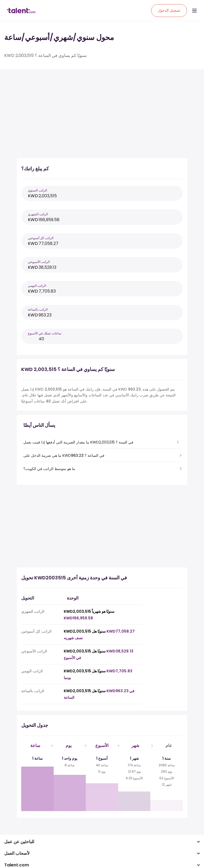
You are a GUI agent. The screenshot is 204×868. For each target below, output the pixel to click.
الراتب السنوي (37, 190)
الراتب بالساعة (38, 309)
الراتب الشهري (38, 214)
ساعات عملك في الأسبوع (45, 333)
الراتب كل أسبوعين (41, 238)
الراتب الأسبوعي (39, 262)
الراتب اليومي (37, 286)
